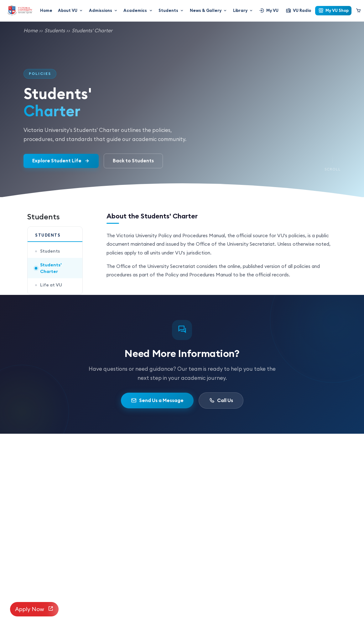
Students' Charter (92, 30)
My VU (269, 10)
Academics (138, 10)
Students (171, 10)
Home (46, 10)
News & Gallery (209, 10)
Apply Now (34, 609)
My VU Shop (333, 10)
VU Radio (298, 10)
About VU (71, 10)
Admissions (104, 10)
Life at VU (49, 285)
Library (243, 10)
